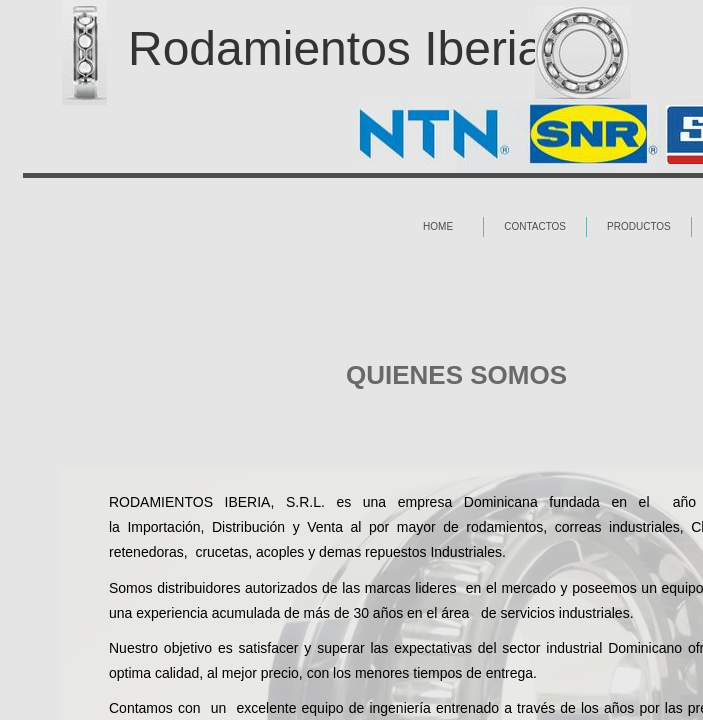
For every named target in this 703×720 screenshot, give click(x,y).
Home (438, 226)
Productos (639, 226)
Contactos (535, 226)
